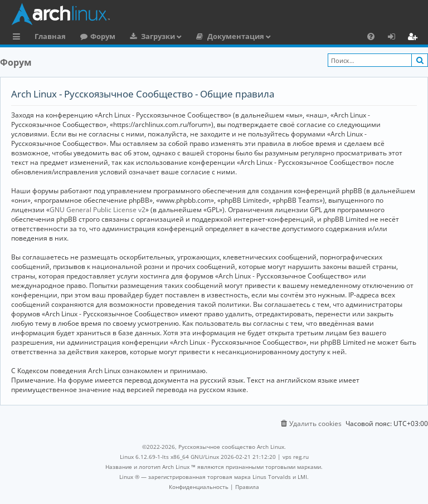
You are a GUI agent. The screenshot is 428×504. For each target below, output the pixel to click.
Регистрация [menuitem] (415, 38)
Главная (50, 36)
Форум (103, 36)
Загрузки (158, 36)
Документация (236, 36)
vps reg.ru (296, 457)
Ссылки (19, 38)
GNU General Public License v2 (98, 210)
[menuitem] (371, 36)
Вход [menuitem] (395, 38)
